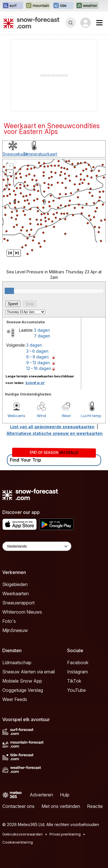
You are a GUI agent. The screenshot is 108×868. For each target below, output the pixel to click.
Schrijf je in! (35, 383)
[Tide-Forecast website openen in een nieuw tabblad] (63, 6)
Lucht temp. (91, 416)
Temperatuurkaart (40, 154)
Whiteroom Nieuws (22, 612)
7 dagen (42, 336)
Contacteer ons (18, 806)
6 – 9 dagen (37, 357)
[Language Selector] (37, 546)
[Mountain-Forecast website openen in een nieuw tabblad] (38, 6)
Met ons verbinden (61, 806)
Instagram (77, 672)
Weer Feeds (15, 699)
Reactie (95, 806)
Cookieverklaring (18, 842)
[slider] (9, 291)
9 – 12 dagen (38, 363)
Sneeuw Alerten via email (29, 672)
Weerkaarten (16, 594)
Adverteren (41, 795)
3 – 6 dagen (37, 351)
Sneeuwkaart (15, 154)
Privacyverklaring (65, 834)
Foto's (9, 621)
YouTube (76, 690)
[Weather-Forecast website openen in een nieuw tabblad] (87, 6)
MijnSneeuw (15, 630)
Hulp (65, 795)
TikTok (74, 681)
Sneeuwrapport (18, 603)
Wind (41, 416)
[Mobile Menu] (99, 23)
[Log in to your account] (86, 23)
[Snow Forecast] (31, 23)
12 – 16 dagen (39, 368)
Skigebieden (15, 584)
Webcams (16, 416)
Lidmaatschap (17, 662)
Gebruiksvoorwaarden (22, 834)
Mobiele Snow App (22, 681)
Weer (66, 416)
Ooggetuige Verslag (23, 690)
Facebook (78, 662)
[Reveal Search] (71, 23)
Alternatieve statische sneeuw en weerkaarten (55, 433)
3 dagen (42, 330)
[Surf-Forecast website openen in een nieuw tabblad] (13, 6)
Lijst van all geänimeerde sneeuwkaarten (52, 427)
